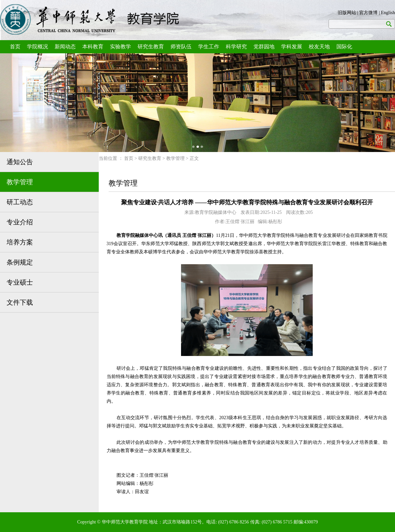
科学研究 (236, 47)
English (388, 13)
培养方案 (20, 242)
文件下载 (20, 302)
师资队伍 (181, 47)
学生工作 (209, 47)
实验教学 (120, 47)
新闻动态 (65, 47)
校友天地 (319, 47)
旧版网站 (347, 13)
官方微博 (368, 13)
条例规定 (20, 262)
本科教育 (93, 47)
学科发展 (292, 47)
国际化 (344, 47)
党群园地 (264, 47)
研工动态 (20, 202)
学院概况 (38, 47)
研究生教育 (151, 47)
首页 (15, 47)
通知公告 (20, 162)
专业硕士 (20, 282)
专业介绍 (20, 222)
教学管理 (20, 182)
